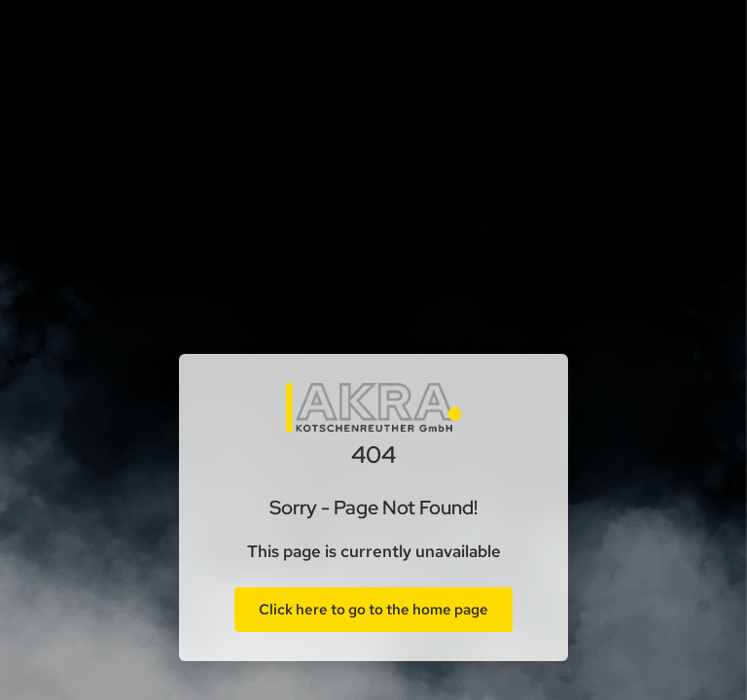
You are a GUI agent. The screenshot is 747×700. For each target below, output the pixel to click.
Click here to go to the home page (373, 610)
